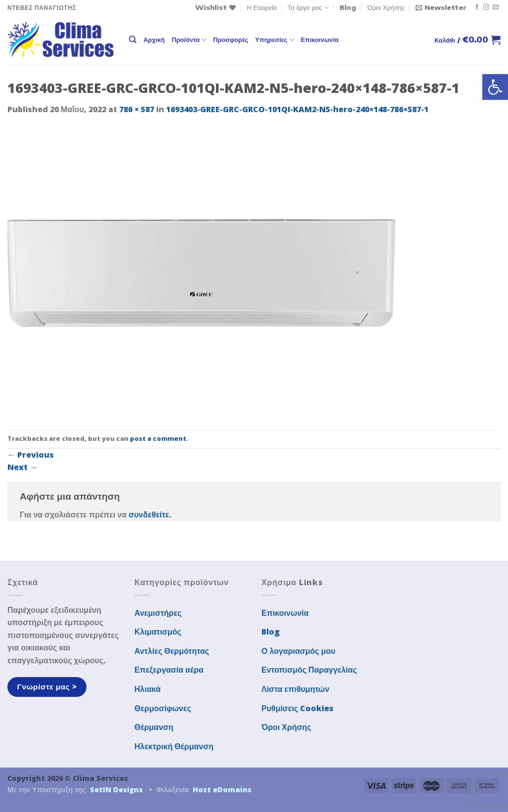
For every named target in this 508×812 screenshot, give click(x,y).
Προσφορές (231, 40)
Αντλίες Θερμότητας (172, 651)
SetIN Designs (116, 790)
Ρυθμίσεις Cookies (297, 708)
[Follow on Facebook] (477, 7)
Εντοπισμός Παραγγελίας (309, 670)
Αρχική (154, 40)
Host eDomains (222, 790)
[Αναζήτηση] (133, 40)
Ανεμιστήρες (158, 613)
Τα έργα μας (308, 8)
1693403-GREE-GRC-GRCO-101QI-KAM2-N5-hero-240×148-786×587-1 (297, 109)
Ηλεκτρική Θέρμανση (174, 746)
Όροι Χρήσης (386, 7)
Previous (31, 455)
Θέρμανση (154, 727)
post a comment (158, 438)
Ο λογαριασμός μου (298, 651)
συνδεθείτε (149, 514)
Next (22, 467)
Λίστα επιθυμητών (296, 689)
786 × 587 (137, 109)
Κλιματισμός (158, 632)
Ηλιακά (148, 689)
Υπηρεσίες (274, 40)
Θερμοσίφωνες (163, 708)
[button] (495, 87)
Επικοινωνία (320, 40)
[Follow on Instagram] (486, 7)
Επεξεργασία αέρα (169, 670)
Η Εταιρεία (262, 7)
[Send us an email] (496, 7)
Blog (348, 7)
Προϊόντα (189, 40)
